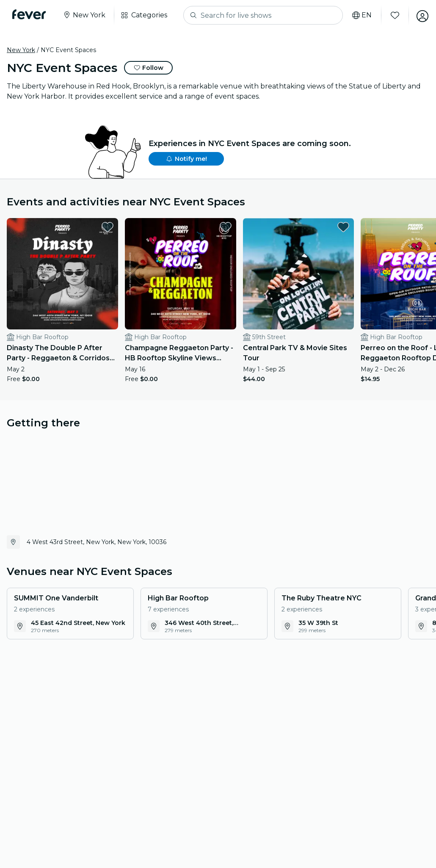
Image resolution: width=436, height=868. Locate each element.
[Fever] (30, 14)
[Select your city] (85, 15)
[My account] (420, 15)
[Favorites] (392, 15)
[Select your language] (359, 15)
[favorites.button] (97, 227)
